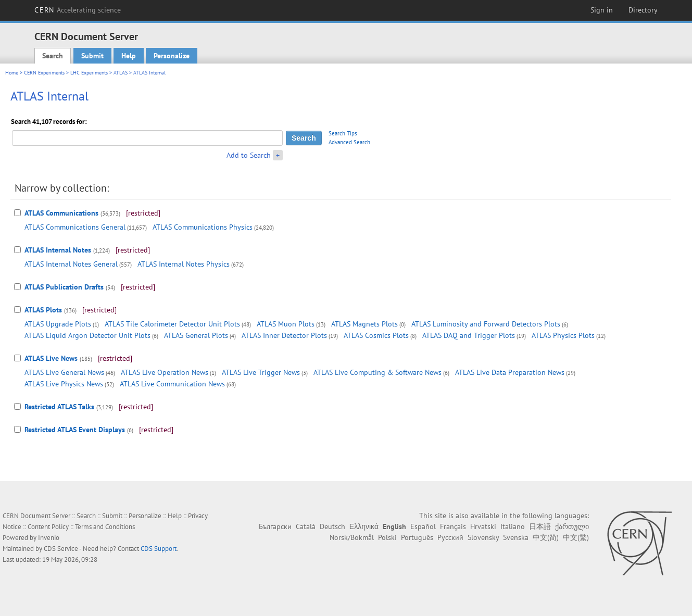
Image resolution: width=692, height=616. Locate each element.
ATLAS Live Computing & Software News (378, 372)
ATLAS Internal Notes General (71, 264)
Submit (92, 56)
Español (423, 526)
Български (275, 526)
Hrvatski (483, 526)
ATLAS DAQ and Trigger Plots (469, 335)
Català (306, 526)
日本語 (540, 526)
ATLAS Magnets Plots (364, 324)
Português (417, 537)
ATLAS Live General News (64, 372)
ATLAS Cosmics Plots (376, 335)
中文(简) (546, 537)
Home (12, 73)
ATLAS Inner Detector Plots (284, 335)
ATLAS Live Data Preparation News (510, 372)
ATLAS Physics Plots (563, 335)
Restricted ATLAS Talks (59, 407)
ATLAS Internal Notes (58, 250)
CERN (78, 10)
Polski (387, 537)
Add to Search (249, 155)
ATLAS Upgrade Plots (58, 324)
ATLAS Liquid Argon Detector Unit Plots (87, 335)
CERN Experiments (44, 73)
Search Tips (343, 133)
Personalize (172, 56)
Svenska (516, 537)
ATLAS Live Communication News (172, 384)
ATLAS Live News (51, 358)
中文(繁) (576, 537)
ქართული (572, 526)
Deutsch (332, 526)
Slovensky (483, 537)
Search (53, 56)
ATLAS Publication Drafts (64, 287)
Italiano (513, 526)
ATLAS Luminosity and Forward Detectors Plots (486, 324)
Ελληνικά (364, 526)
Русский (450, 537)
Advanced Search (349, 142)
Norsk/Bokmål (352, 537)
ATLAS (121, 73)
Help (129, 56)
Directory (643, 10)
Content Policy (48, 527)
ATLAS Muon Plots (286, 324)
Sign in (602, 10)
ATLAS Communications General (75, 227)
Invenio (49, 538)
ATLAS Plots (43, 310)
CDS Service (61, 549)
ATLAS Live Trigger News (261, 372)
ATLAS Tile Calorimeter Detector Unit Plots (172, 324)
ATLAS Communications (61, 213)
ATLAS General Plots (196, 335)
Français (453, 526)
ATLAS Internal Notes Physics (184, 264)
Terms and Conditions (105, 527)
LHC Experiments (89, 73)
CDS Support (159, 549)
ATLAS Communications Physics (203, 227)
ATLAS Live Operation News (165, 372)
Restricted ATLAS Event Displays (75, 430)
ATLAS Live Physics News (64, 384)
